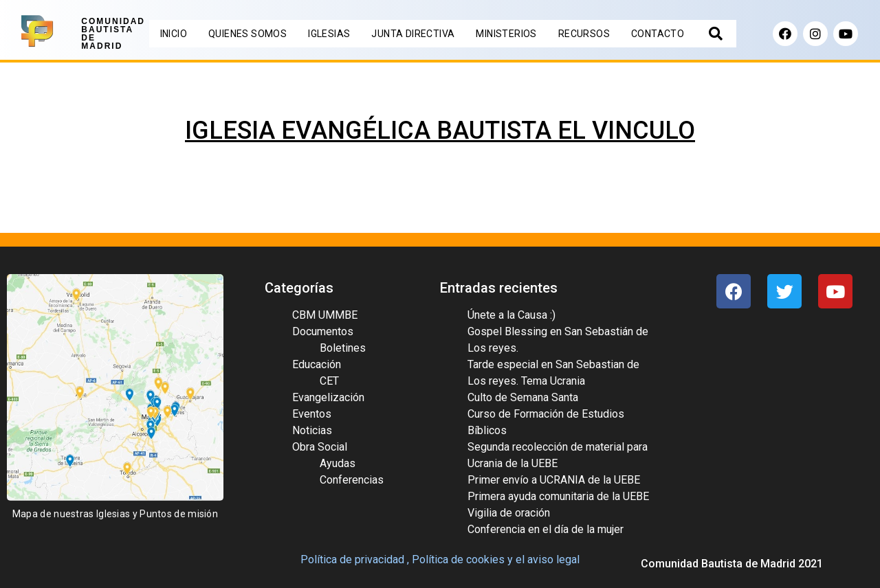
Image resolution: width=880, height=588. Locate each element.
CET (329, 381)
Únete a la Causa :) (511, 315)
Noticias (312, 430)
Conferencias (352, 480)
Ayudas (338, 463)
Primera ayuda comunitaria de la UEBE (558, 496)
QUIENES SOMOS (247, 34)
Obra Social (320, 447)
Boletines (343, 348)
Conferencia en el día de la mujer (546, 529)
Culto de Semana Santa (523, 397)
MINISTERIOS (506, 34)
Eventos (312, 414)
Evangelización (328, 397)
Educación (317, 364)
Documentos (323, 331)
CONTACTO (658, 34)
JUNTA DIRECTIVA (413, 34)
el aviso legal (548, 559)
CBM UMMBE (325, 315)
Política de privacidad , (355, 559)
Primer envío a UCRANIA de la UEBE (554, 480)
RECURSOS (584, 34)
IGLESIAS (329, 34)
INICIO (174, 34)
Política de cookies (458, 559)
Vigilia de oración (509, 513)
